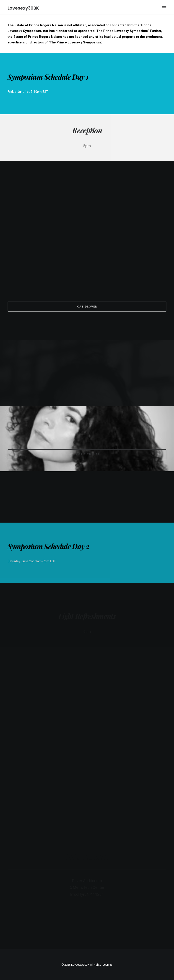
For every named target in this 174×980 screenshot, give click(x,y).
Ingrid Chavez (87, 454)
